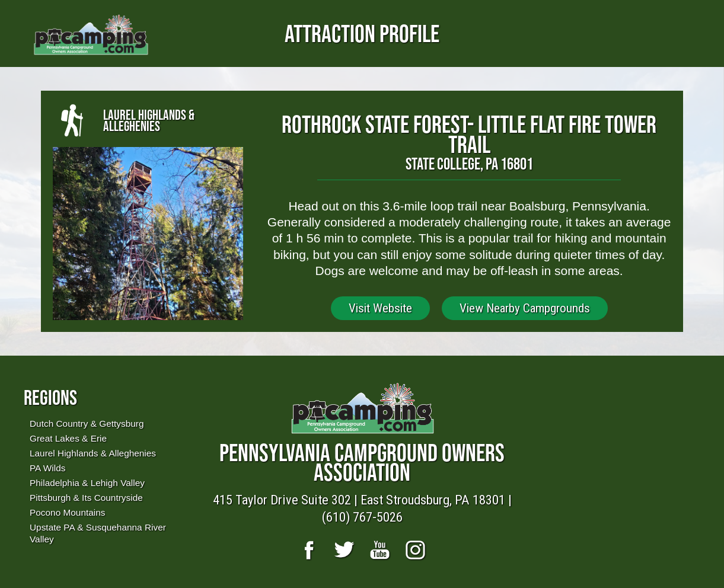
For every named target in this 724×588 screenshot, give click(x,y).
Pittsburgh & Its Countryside (86, 498)
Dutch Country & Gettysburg (87, 424)
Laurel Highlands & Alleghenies (93, 453)
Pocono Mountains (67, 512)
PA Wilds (47, 468)
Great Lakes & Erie (68, 438)
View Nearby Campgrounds (525, 308)
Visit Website (380, 308)
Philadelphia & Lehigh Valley (87, 483)
